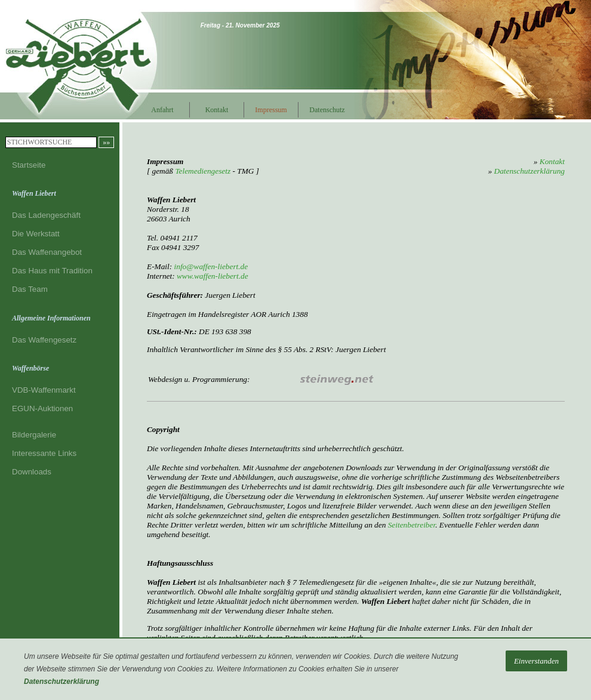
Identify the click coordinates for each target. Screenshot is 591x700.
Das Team (30, 289)
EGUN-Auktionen (42, 408)
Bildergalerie (34, 435)
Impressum (271, 110)
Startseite (29, 165)
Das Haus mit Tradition (52, 271)
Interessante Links (44, 453)
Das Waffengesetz (44, 340)
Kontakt (217, 110)
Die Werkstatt (36, 234)
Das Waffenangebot (47, 252)
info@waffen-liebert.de (211, 266)
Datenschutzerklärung (61, 682)
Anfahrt (162, 110)
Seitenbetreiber (412, 525)
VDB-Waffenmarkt (44, 390)
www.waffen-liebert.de (213, 276)
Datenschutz (325, 110)
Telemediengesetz (203, 171)
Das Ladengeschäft (46, 215)
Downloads (32, 472)
